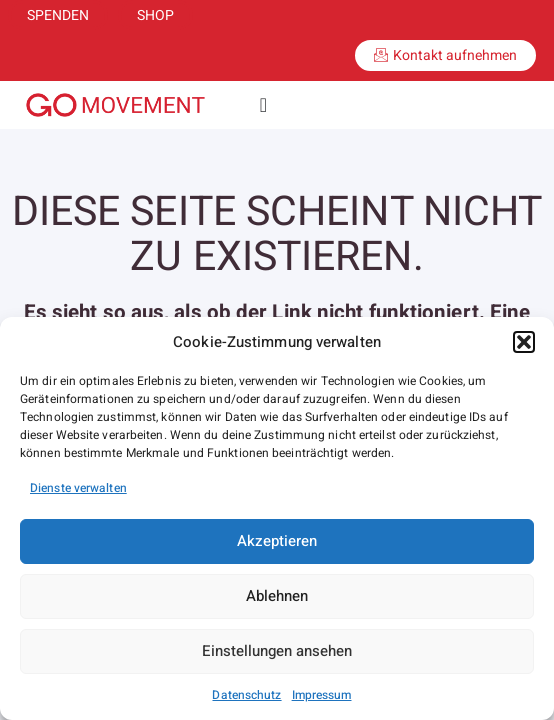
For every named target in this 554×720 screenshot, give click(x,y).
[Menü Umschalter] (263, 105)
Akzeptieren (277, 541)
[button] (524, 342)
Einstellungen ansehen (277, 651)
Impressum (322, 695)
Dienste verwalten (78, 488)
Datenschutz (246, 695)
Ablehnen (277, 596)
